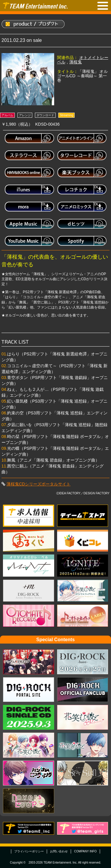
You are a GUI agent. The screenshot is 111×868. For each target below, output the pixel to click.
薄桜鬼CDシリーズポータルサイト (38, 484)
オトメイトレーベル (83, 60)
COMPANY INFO (85, 851)
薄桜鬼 (75, 62)
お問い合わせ (59, 851)
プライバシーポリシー (29, 851)
